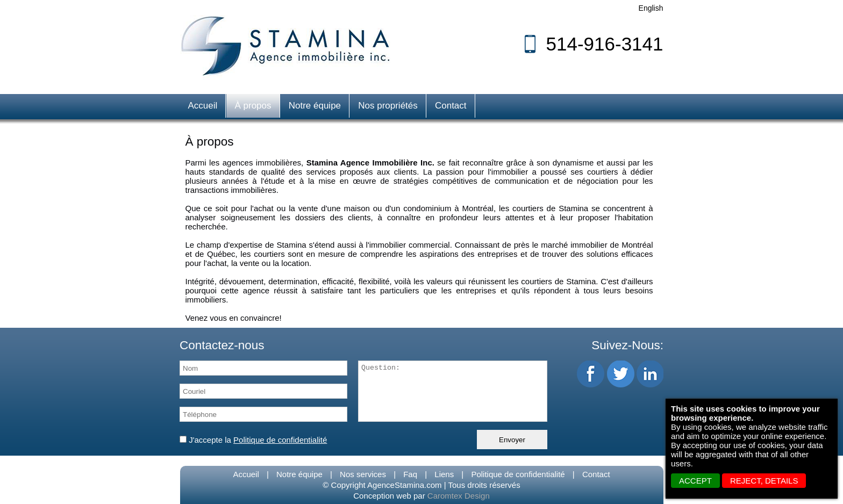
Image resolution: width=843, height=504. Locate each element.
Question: (453, 391)
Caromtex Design (459, 496)
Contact (451, 106)
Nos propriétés (388, 106)
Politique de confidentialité (518, 474)
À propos (253, 106)
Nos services (363, 474)
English (651, 8)
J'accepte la (253, 440)
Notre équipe (315, 106)
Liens (444, 474)
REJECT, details (764, 481)
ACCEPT (695, 481)
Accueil (203, 106)
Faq (410, 474)
